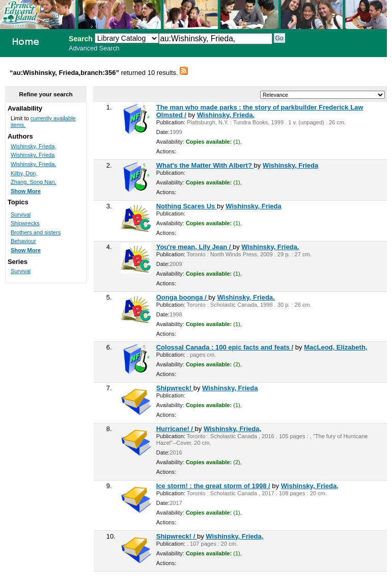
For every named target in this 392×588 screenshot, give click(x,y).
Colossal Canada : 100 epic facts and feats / (225, 347)
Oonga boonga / (183, 297)
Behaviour (23, 241)
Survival (21, 215)
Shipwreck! (175, 388)
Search (81, 39)
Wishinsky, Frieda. (226, 115)
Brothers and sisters (36, 232)
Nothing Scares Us (187, 206)
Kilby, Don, (24, 173)
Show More (26, 191)
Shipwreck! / (177, 536)
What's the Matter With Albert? (205, 165)
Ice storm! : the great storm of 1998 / (213, 486)
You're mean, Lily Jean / (194, 247)
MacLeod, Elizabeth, (335, 347)
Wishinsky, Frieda (290, 165)
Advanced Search (94, 48)
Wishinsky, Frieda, (232, 429)
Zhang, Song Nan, (34, 182)
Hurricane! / (176, 429)
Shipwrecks (25, 223)
